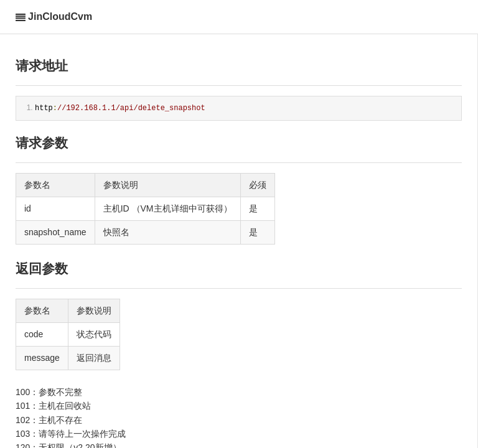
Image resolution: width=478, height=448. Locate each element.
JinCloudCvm (60, 16)
